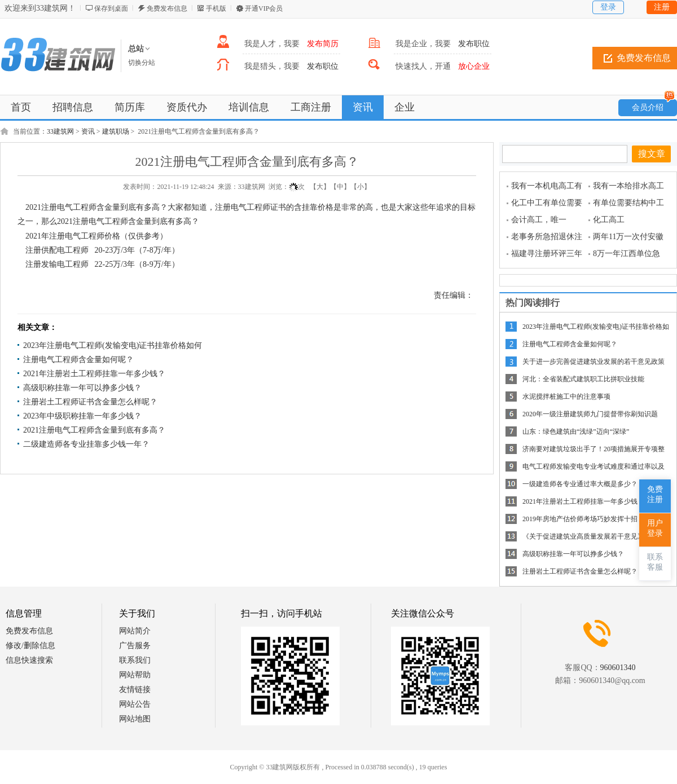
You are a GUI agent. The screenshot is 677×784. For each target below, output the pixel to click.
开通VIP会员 (264, 8)
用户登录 (655, 528)
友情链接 (135, 690)
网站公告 (135, 704)
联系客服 (655, 562)
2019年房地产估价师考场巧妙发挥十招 (580, 519)
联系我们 (135, 660)
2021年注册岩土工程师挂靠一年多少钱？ (94, 374)
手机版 (216, 8)
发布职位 (474, 44)
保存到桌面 (111, 8)
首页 (21, 107)
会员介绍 (653, 105)
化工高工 (609, 220)
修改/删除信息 (30, 646)
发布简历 (323, 44)
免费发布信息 (167, 8)
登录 (608, 7)
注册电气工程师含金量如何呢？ (78, 360)
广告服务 (135, 646)
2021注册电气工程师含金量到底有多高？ (94, 430)
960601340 (618, 668)
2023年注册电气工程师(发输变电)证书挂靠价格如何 (113, 345)
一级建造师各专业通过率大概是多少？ (580, 484)
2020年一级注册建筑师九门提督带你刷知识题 (590, 414)
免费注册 (655, 494)
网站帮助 (135, 675)
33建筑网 (60, 131)
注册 (662, 7)
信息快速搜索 (29, 660)
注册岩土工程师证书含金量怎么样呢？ (90, 402)
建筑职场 (116, 131)
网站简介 (135, 631)
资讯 (88, 131)
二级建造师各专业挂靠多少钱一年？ (86, 444)
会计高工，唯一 (539, 220)
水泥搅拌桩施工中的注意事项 (566, 397)
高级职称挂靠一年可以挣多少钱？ (82, 388)
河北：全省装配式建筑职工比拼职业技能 (583, 379)
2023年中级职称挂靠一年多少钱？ (82, 416)
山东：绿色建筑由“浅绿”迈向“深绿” (576, 431)
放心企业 (474, 66)
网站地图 (135, 719)
